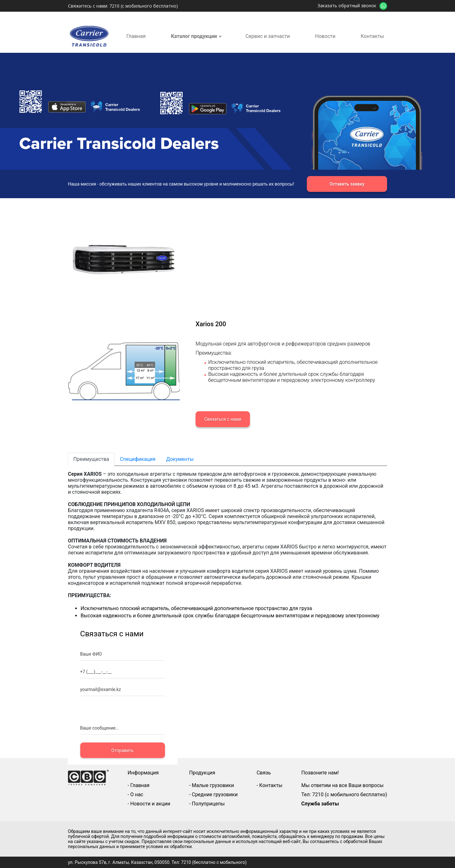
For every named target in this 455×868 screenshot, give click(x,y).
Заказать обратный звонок (347, 6)
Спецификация (138, 459)
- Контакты (270, 785)
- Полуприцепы (207, 804)
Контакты (372, 36)
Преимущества (91, 459)
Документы (180, 459)
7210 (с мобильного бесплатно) (144, 6)
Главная (136, 36)
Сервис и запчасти (268, 36)
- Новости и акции (149, 804)
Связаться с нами (223, 419)
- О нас (136, 795)
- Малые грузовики (212, 785)
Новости (325, 36)
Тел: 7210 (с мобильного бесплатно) (344, 795)
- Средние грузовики (214, 795)
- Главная (139, 785)
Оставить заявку (347, 184)
